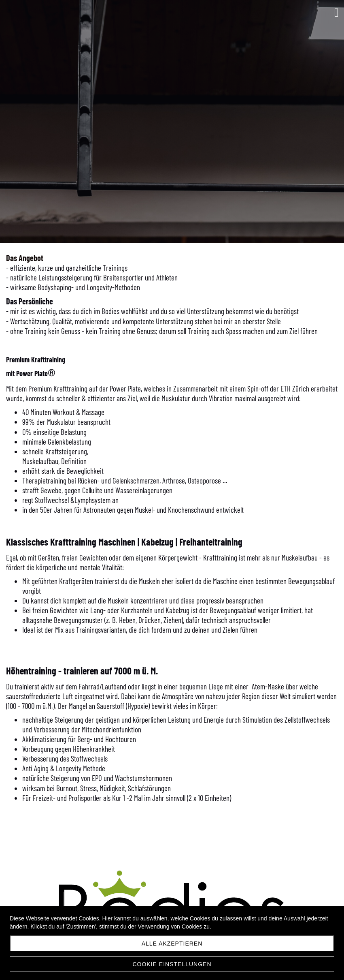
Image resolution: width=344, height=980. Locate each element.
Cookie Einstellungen (172, 964)
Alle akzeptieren (172, 944)
